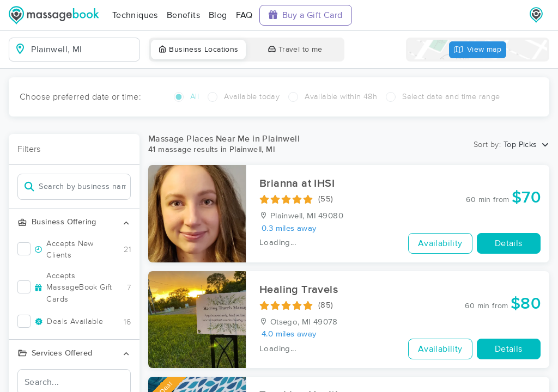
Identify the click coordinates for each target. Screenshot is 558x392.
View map (478, 50)
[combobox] (83, 50)
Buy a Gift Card (306, 15)
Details (509, 243)
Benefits (183, 15)
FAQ (244, 15)
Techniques (135, 15)
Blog (218, 15)
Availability (440, 243)
